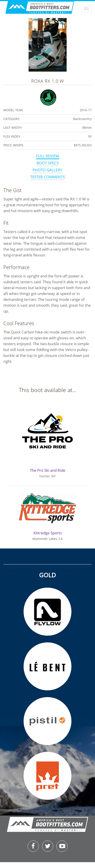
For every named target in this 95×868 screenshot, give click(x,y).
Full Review (47, 156)
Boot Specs (48, 163)
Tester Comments (48, 177)
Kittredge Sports (48, 533)
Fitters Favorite (48, 97)
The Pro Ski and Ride (48, 470)
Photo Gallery (47, 170)
